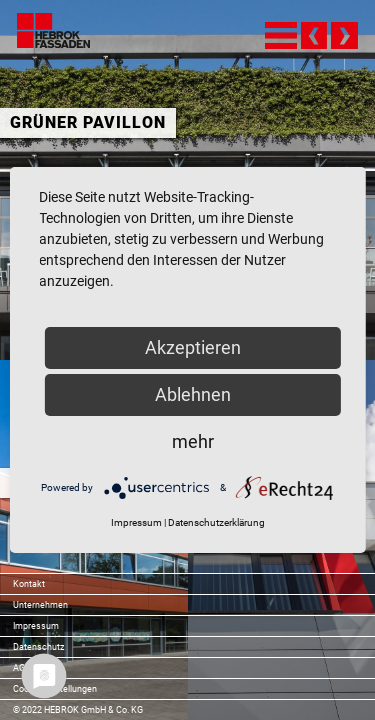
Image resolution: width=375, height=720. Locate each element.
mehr (193, 441)
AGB (22, 668)
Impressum (36, 626)
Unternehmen (40, 605)
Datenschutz (38, 647)
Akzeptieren (193, 347)
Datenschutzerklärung (216, 522)
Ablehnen (193, 394)
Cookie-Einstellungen (55, 689)
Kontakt (29, 584)
